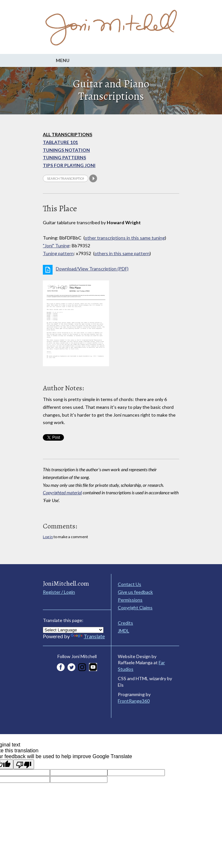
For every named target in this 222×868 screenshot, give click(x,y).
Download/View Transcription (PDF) (92, 269)
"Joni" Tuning (56, 246)
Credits (125, 623)
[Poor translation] (24, 764)
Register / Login (59, 592)
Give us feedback (135, 592)
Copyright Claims (135, 608)
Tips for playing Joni (69, 165)
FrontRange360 (134, 701)
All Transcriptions (68, 134)
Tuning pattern (58, 253)
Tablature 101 (60, 142)
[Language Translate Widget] (73, 630)
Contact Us (129, 584)
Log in (48, 537)
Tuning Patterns (64, 157)
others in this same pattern (122, 253)
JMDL (123, 631)
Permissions (130, 600)
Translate (88, 636)
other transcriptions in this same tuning (125, 238)
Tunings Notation (66, 150)
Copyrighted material (62, 492)
